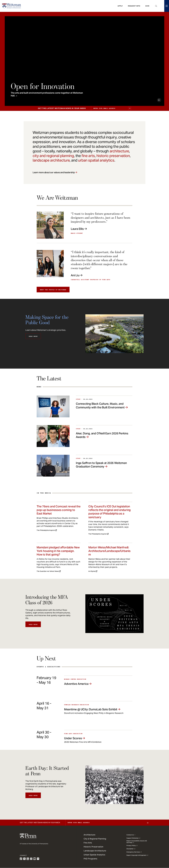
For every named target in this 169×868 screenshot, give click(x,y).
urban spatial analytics (96, 160)
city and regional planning (53, 156)
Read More (33, 336)
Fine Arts (88, 843)
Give (147, 6)
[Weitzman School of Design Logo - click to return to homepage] (12, 6)
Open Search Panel (156, 6)
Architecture (89, 835)
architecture (119, 151)
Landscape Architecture (95, 851)
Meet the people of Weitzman (53, 290)
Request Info (134, 6)
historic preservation (113, 156)
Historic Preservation (93, 847)
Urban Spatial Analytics (94, 855)
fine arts (88, 156)
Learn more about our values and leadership (54, 172)
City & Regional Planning (95, 839)
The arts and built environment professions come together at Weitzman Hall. (47, 94)
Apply (120, 6)
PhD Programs (90, 859)
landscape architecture (51, 160)
